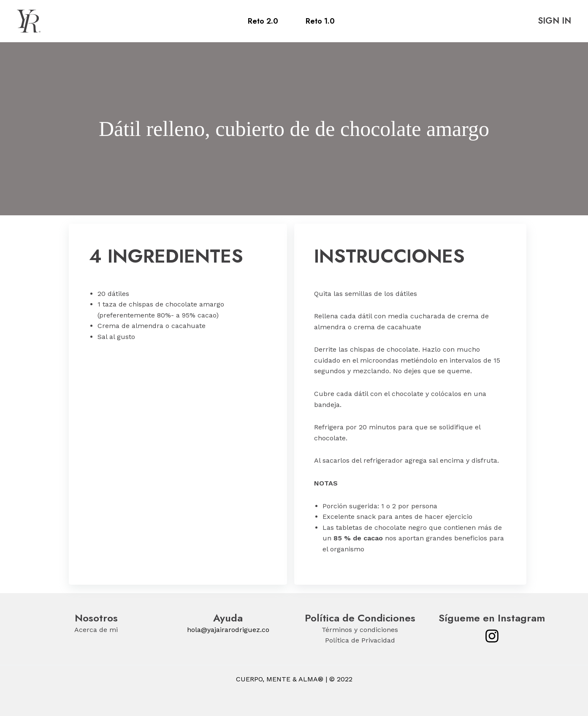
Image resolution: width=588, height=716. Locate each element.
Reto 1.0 (320, 21)
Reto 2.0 (263, 21)
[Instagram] (492, 636)
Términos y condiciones (360, 630)
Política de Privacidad (360, 640)
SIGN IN (554, 21)
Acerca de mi (96, 630)
